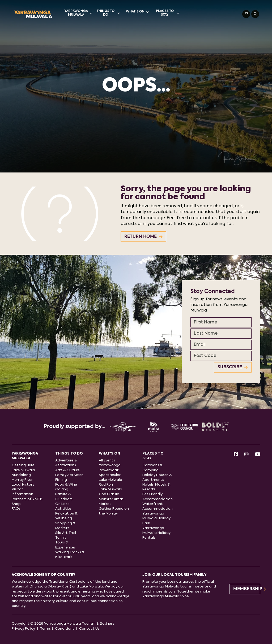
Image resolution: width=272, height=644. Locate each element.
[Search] (255, 14)
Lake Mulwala (23, 470)
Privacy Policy (23, 629)
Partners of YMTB (27, 499)
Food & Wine (66, 485)
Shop (16, 504)
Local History (23, 485)
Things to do (108, 13)
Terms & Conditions (57, 629)
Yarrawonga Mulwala (78, 13)
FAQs (16, 509)
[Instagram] (246, 455)
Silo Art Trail (66, 533)
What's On (137, 12)
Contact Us (89, 629)
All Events (107, 461)
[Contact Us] (246, 14)
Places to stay (168, 13)
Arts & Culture (67, 470)
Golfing (62, 489)
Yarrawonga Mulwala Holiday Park (156, 518)
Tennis (61, 538)
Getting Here (23, 465)
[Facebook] (236, 455)
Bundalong (21, 475)
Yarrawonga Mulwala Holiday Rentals (156, 533)
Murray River (22, 480)
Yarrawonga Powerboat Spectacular (110, 470)
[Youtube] (258, 455)
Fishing (61, 480)
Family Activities (69, 475)
